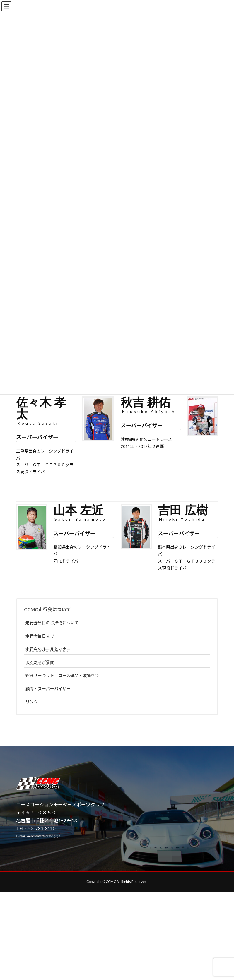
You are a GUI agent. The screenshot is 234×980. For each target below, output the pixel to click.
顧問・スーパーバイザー (48, 689)
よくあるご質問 (40, 662)
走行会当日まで (40, 636)
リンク (32, 702)
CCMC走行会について (47, 609)
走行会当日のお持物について (52, 623)
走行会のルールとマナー (48, 649)
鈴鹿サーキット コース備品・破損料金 (62, 675)
